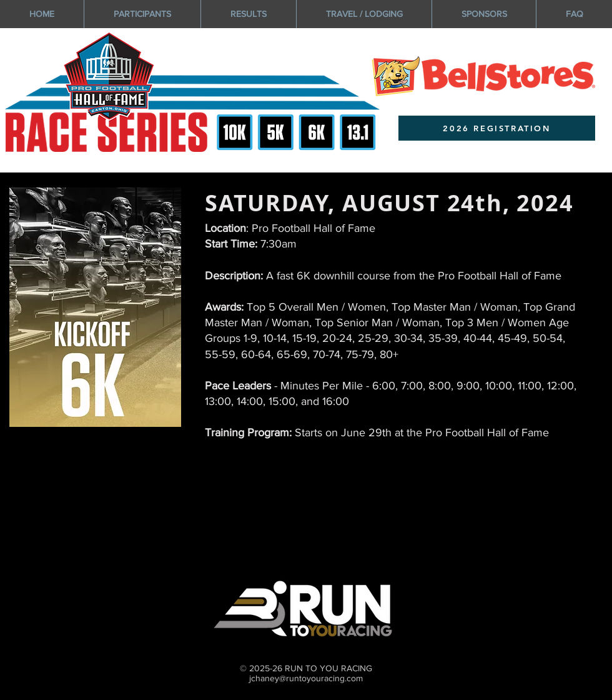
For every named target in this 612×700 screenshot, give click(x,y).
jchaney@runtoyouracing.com (306, 678)
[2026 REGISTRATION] (497, 128)
